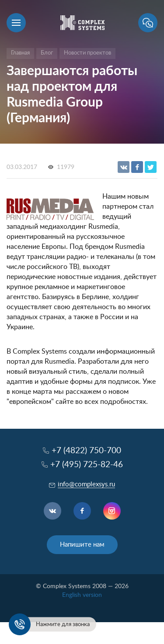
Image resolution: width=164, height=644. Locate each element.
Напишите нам (82, 545)
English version (82, 595)
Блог (47, 53)
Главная (20, 53)
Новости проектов (87, 53)
